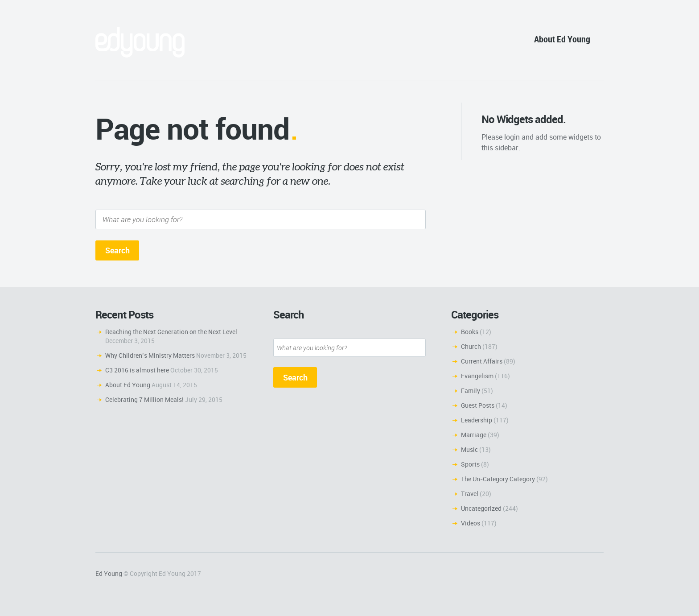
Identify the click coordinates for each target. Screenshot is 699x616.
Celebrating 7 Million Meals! (144, 399)
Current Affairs (482, 361)
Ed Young (109, 573)
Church (471, 346)
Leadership (477, 420)
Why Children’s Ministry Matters (150, 355)
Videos (471, 523)
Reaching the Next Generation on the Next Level (171, 332)
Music (469, 449)
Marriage (474, 435)
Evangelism (477, 376)
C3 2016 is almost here (137, 370)
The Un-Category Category (498, 479)
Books (470, 332)
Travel (470, 494)
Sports (470, 464)
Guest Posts (478, 405)
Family (471, 391)
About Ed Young (562, 39)
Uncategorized (481, 508)
